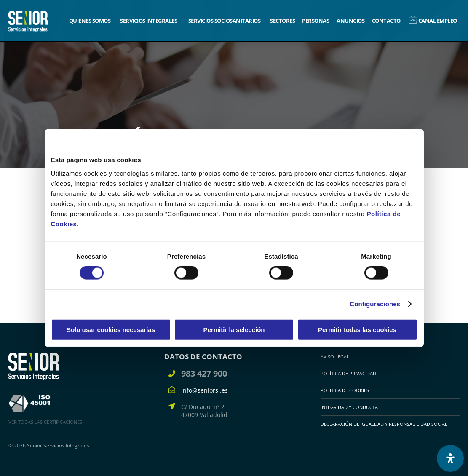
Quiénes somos (90, 21)
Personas (316, 21)
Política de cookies (345, 390)
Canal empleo (438, 21)
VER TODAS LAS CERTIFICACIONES (45, 422)
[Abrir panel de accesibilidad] (450, 458)
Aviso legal (335, 357)
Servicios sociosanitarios (225, 21)
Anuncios (350, 21)
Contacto (386, 21)
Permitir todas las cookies (357, 329)
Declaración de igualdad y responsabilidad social (384, 424)
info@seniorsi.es (205, 390)
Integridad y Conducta (349, 407)
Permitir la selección (234, 329)
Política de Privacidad (348, 373)
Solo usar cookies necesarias (111, 329)
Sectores (282, 21)
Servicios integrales (148, 21)
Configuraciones (375, 304)
